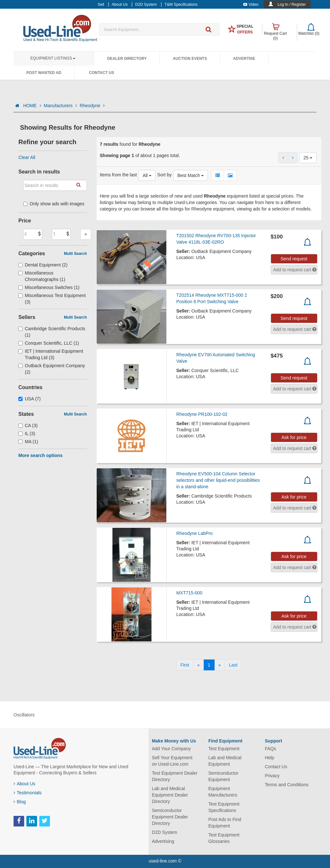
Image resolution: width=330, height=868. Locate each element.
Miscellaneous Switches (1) (49, 287)
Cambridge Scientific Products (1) (52, 332)
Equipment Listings (53, 58)
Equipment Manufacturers (223, 792)
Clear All (27, 157)
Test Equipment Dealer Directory (175, 776)
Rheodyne (92, 106)
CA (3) (28, 425)
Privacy (272, 776)
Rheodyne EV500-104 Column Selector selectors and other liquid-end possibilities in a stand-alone (218, 480)
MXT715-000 (189, 593)
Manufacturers (60, 106)
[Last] (233, 665)
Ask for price (294, 437)
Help (270, 758)
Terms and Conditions (287, 785)
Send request (294, 259)
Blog (20, 802)
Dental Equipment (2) (43, 265)
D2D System (165, 832)
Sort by (164, 175)
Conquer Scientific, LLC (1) (49, 343)
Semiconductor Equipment (223, 776)
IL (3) (27, 434)
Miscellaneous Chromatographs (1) (42, 276)
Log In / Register (292, 5)
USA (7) (29, 399)
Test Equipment (224, 749)
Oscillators (24, 715)
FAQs (271, 749)
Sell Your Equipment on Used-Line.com (172, 761)
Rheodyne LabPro (194, 533)
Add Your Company (171, 749)
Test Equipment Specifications (224, 807)
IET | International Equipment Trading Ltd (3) (51, 354)
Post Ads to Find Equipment (225, 823)
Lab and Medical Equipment (225, 761)
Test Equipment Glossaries (224, 838)
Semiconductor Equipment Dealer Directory (170, 817)
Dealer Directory (127, 59)
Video (251, 5)
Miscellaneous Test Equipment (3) (52, 299)
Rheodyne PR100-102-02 (202, 414)
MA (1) (28, 442)
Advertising (163, 841)
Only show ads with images (54, 204)
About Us (24, 784)
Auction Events (190, 59)
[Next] (220, 665)
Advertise (244, 59)
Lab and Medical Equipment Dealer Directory (170, 795)
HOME (32, 106)
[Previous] (199, 665)
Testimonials (28, 793)
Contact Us (102, 73)
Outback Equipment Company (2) (52, 369)
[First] (185, 665)
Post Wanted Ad (44, 73)
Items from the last (118, 175)
